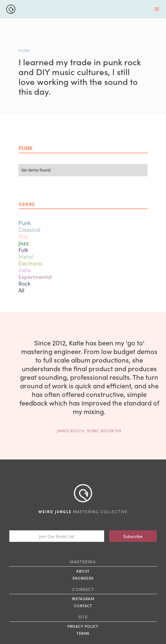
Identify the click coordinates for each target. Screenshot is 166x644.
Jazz (24, 243)
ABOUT (83, 571)
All (21, 290)
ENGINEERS (83, 578)
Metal (26, 256)
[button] (157, 9)
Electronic (31, 263)
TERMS (83, 633)
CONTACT (83, 606)
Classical (29, 229)
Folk (23, 250)
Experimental (35, 277)
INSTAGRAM (83, 598)
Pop (23, 236)
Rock (24, 283)
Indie (25, 270)
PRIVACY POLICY (83, 626)
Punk (25, 223)
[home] (9, 8)
